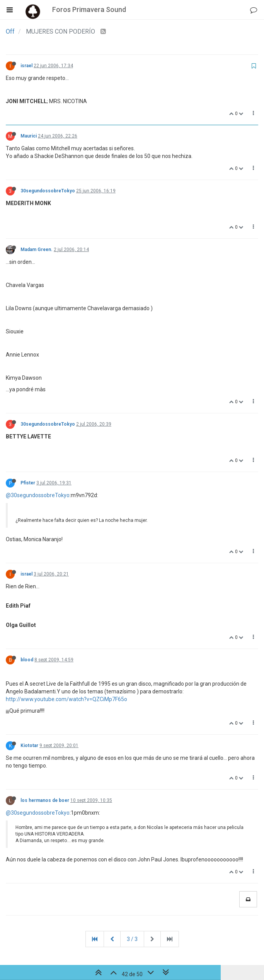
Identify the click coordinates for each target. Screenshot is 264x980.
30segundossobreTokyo (48, 191)
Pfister (28, 483)
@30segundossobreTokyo (38, 495)
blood (27, 660)
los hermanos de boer (45, 800)
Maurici (29, 136)
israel (26, 66)
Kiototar (29, 746)
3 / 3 (132, 939)
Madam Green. (37, 250)
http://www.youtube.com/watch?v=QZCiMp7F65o (66, 699)
